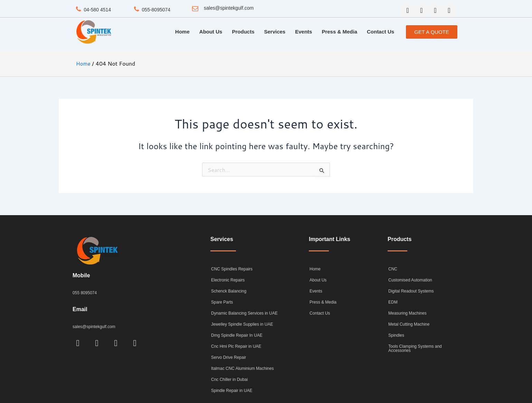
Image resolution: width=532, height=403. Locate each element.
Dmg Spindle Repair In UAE (237, 335)
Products (243, 32)
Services (275, 32)
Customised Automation (410, 280)
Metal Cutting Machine (409, 324)
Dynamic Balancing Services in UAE (244, 313)
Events (303, 32)
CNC (393, 269)
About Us (211, 32)
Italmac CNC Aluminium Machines (242, 368)
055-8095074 (156, 9)
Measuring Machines (407, 313)
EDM (393, 302)
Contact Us (381, 32)
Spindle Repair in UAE (232, 391)
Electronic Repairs (228, 280)
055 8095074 (85, 293)
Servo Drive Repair (229, 357)
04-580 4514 (98, 9)
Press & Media (339, 32)
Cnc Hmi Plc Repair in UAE (236, 346)
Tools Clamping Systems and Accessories (415, 348)
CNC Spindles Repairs (232, 269)
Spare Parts (222, 302)
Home (182, 32)
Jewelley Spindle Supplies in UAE (242, 324)
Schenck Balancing (229, 291)
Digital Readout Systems (411, 291)
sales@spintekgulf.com (229, 8)
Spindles (396, 335)
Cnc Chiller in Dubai (229, 380)
